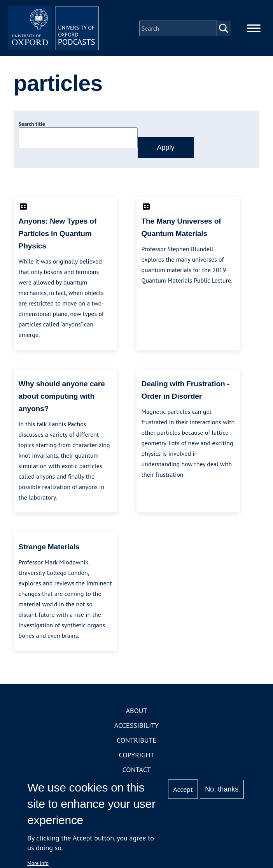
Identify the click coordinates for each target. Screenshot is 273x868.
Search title (32, 125)
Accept (183, 789)
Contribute (136, 741)
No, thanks (222, 789)
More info (38, 863)
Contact (137, 771)
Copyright (137, 756)
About (136, 712)
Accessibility (136, 727)
